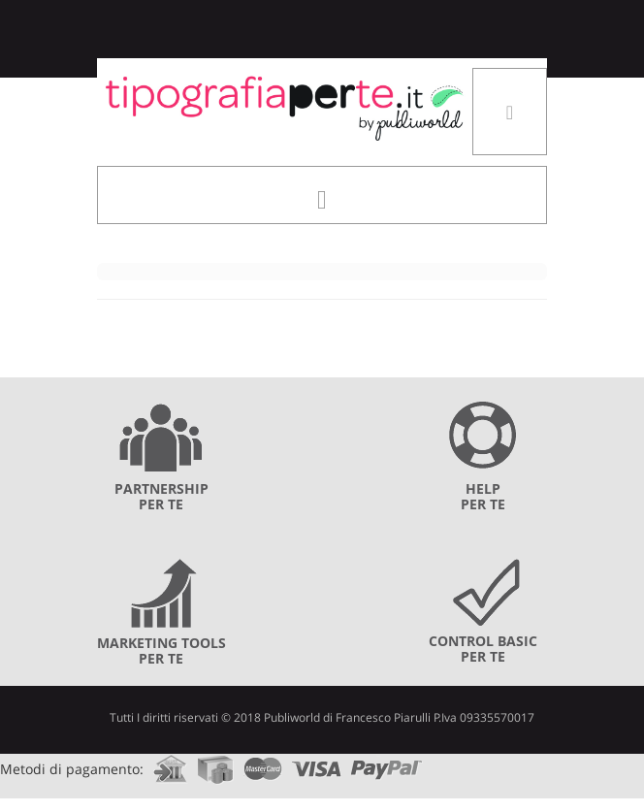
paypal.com (387, 763)
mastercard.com (263, 763)
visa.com (317, 763)
